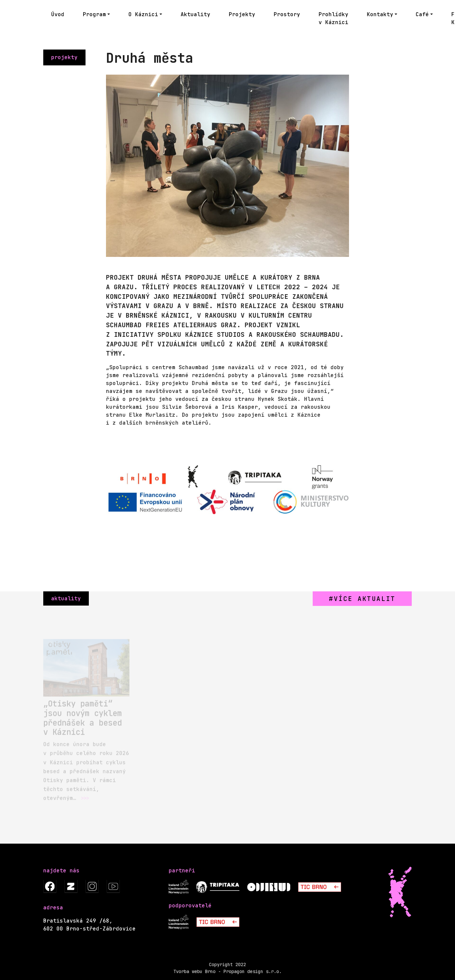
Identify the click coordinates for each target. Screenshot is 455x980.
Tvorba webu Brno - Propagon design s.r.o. (227, 971)
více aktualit (365, 599)
